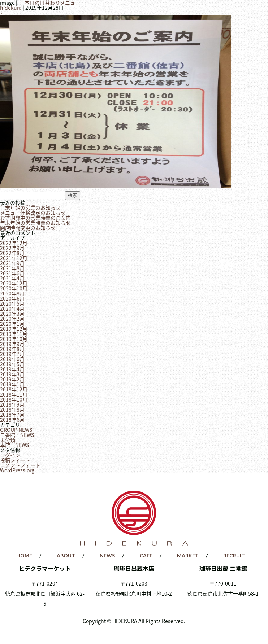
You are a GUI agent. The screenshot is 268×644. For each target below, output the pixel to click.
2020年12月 (14, 283)
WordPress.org (17, 470)
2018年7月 (12, 415)
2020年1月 (12, 324)
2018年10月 (14, 399)
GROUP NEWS (16, 430)
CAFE (146, 555)
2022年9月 (12, 248)
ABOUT (66, 555)
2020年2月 (12, 319)
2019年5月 (12, 364)
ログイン (10, 455)
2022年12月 (14, 243)
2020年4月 (12, 308)
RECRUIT (234, 555)
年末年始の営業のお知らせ (30, 207)
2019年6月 (12, 359)
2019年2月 (12, 379)
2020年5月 (12, 303)
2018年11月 (14, 394)
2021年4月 (12, 278)
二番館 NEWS (17, 435)
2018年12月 (14, 389)
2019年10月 (14, 339)
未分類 (8, 440)
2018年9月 (12, 404)
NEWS (107, 555)
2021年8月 (12, 268)
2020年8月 (12, 293)
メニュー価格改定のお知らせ (33, 213)
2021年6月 (12, 273)
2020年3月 (12, 314)
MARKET (188, 555)
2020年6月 (12, 298)
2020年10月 (14, 288)
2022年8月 (12, 253)
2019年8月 (12, 349)
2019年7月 (12, 354)
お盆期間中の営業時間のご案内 (35, 218)
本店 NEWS (14, 445)
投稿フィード (15, 460)
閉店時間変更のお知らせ (28, 228)
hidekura (11, 8)
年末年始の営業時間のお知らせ (35, 223)
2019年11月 (14, 334)
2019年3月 (12, 374)
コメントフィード (20, 465)
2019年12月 (14, 329)
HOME (24, 555)
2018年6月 (12, 420)
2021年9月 (12, 263)
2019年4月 (12, 369)
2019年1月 (12, 384)
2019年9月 (12, 344)
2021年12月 (14, 258)
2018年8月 (12, 409)
